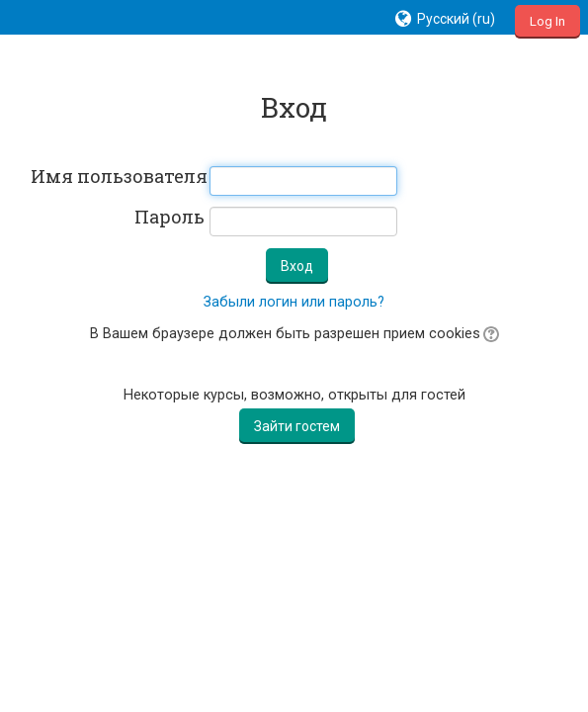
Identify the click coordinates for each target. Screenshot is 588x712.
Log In (547, 21)
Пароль (169, 218)
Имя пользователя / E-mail (118, 177)
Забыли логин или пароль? (294, 302)
